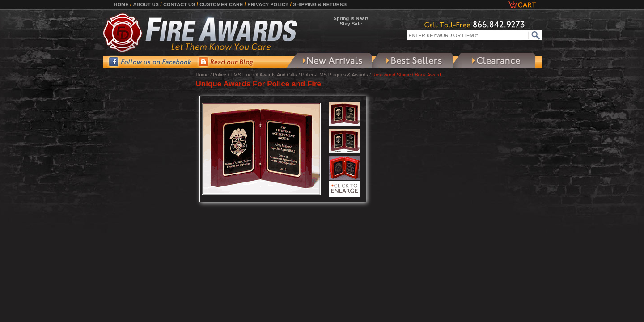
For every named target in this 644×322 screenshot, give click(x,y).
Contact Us (179, 4)
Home (121, 4)
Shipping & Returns (320, 4)
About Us (146, 4)
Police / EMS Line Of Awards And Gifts (255, 75)
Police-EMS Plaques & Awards (335, 75)
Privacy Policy (268, 4)
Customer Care (221, 4)
